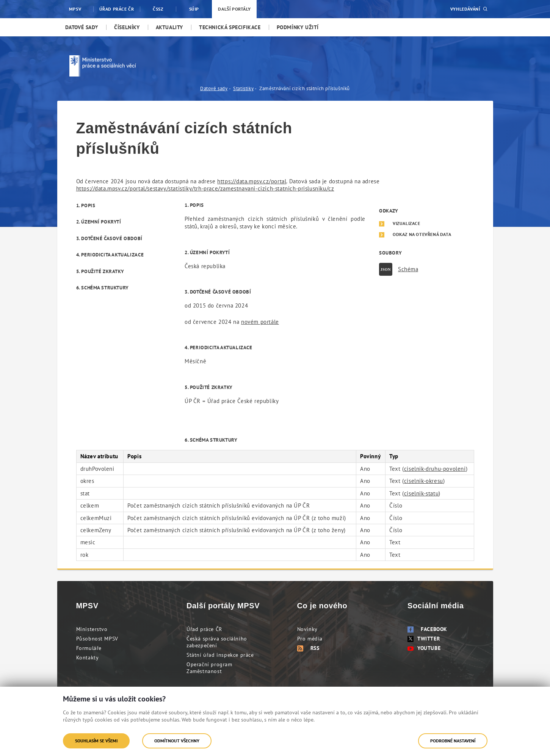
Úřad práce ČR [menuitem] (117, 9)
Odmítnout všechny (177, 741)
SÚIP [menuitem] (194, 9)
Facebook (427, 629)
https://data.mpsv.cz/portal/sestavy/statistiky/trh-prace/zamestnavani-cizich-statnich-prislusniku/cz (205, 188)
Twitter (424, 639)
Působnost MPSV (97, 639)
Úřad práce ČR (204, 629)
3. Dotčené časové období (109, 238)
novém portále (260, 322)
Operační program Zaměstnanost (209, 668)
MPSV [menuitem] (75, 9)
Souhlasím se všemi (96, 741)
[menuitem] (82, 27)
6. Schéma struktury (103, 288)
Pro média (310, 639)
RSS (308, 648)
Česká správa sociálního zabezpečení (217, 642)
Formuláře (89, 648)
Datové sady (214, 88)
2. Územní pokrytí (99, 222)
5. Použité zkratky (100, 271)
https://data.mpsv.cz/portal (252, 181)
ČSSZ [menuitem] (158, 9)
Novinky (307, 629)
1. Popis (86, 205)
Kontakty (88, 658)
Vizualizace (407, 223)
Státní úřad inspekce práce (220, 655)
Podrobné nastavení (453, 741)
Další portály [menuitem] (234, 9)
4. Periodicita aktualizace (110, 255)
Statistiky (243, 88)
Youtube (424, 648)
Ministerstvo (92, 629)
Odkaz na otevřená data (422, 234)
